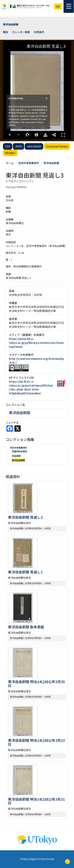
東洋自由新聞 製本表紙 (26, 627)
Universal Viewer (57, 146)
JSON (18, 146)
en (58, 6)
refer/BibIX (34, 146)
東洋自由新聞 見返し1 (25, 572)
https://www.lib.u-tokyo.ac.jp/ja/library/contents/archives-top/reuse (37, 343)
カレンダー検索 (21, 32)
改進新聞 (16, 456)
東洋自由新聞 (11, 24)
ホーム (10, 163)
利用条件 (39, 32)
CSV (8, 146)
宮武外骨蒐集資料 (29, 163)
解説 (6, 32)
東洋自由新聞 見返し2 (25, 517)
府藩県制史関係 (19, 451)
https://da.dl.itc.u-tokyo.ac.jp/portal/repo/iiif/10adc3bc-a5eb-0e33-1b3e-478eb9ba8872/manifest (31, 387)
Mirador (10, 153)
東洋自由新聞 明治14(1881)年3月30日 (36, 683)
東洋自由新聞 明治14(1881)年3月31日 (36, 801)
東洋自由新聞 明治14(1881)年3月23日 (36, 742)
